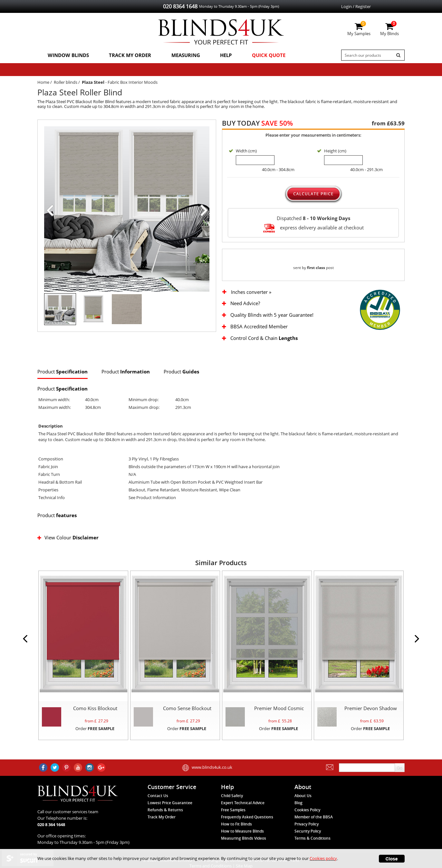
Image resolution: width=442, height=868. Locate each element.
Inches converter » (251, 299)
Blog (298, 810)
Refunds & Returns (165, 817)
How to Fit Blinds (236, 831)
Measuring (183, 55)
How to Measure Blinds (242, 838)
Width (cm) (246, 151)
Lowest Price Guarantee (170, 810)
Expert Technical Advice (243, 810)
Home (43, 82)
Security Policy (308, 838)
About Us (303, 803)
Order (95, 735)
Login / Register (356, 6)
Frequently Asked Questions (247, 824)
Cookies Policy (307, 817)
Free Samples (233, 817)
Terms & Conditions (312, 845)
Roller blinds (66, 82)
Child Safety (232, 803)
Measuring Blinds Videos (244, 845)
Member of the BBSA (314, 824)
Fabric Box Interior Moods (133, 82)
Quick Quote (264, 55)
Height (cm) (335, 151)
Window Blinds (67, 55)
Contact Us (158, 803)
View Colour (68, 544)
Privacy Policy (307, 831)
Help (222, 55)
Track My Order (128, 55)
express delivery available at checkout (313, 228)
